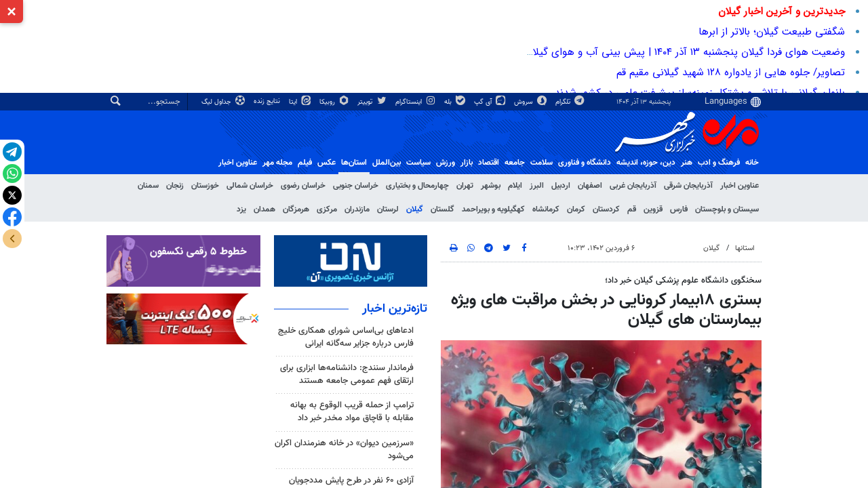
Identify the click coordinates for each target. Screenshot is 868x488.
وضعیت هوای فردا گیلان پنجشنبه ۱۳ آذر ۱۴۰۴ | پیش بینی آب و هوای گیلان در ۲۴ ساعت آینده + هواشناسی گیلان (605, 52)
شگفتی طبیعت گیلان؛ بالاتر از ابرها (772, 32)
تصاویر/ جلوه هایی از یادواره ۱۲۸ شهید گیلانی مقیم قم (731, 73)
